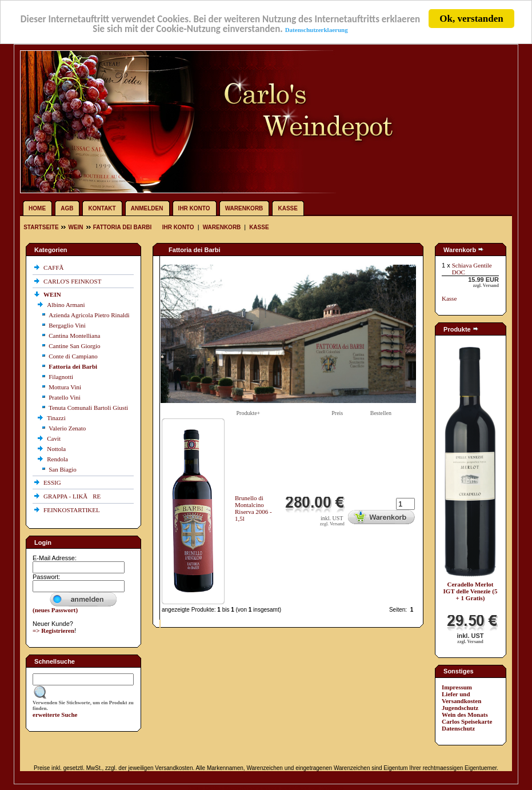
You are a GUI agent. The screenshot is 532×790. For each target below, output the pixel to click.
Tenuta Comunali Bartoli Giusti (88, 408)
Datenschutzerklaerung (317, 30)
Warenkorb (244, 208)
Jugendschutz (460, 708)
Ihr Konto (194, 208)
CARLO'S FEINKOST (73, 281)
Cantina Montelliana (74, 336)
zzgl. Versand (332, 524)
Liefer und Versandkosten (461, 697)
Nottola (57, 449)
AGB (67, 208)
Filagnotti (61, 377)
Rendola (58, 459)
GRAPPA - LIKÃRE (73, 496)
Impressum (457, 687)
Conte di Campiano (73, 356)
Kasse (287, 208)
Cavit (55, 438)
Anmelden (147, 208)
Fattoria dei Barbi (123, 227)
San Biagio (63, 469)
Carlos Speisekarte (467, 721)
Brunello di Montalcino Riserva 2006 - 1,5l (253, 508)
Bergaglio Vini (67, 325)
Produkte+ (249, 413)
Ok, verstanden (471, 19)
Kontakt (102, 208)
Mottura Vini (65, 387)
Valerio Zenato (67, 428)
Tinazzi (57, 418)
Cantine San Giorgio (74, 346)
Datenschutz (458, 728)
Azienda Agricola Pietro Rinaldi (89, 315)
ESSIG (53, 482)
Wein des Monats (465, 715)
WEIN (75, 227)
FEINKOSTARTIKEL (72, 510)
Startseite (42, 227)
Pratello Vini (65, 397)
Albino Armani (67, 305)
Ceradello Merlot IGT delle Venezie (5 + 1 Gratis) (471, 591)
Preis (337, 413)
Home (37, 208)
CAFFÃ (56, 268)
